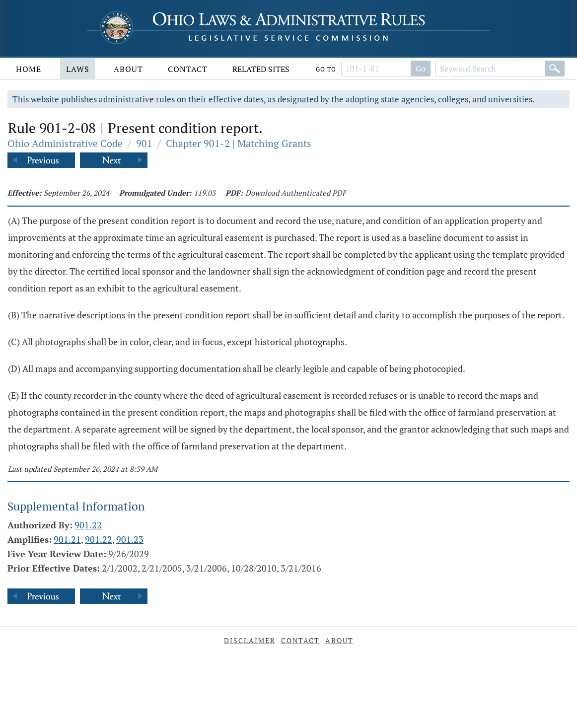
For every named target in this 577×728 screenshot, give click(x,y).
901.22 (88, 525)
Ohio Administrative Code (65, 143)
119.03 (205, 193)
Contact (188, 69)
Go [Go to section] (421, 69)
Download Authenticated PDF (296, 193)
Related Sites (261, 69)
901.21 (67, 539)
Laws (78, 69)
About (128, 69)
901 (144, 143)
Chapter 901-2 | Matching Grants (239, 143)
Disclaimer (250, 640)
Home (29, 69)
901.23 (130, 539)
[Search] (555, 69)
